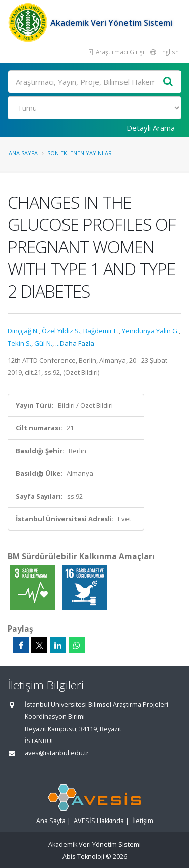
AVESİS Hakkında (99, 821)
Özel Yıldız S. (61, 331)
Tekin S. (19, 343)
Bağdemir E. (101, 331)
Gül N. (43, 343)
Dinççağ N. (23, 331)
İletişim (143, 821)
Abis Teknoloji (83, 857)
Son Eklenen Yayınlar (80, 153)
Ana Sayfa (23, 153)
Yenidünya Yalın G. (150, 331)
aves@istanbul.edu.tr (57, 753)
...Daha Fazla (75, 343)
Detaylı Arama (151, 128)
